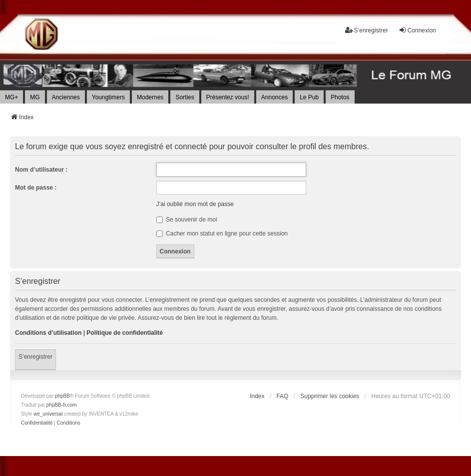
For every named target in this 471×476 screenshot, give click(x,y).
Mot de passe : (36, 188)
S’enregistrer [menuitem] (367, 30)
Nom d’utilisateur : (41, 170)
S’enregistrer (35, 357)
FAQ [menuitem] (282, 396)
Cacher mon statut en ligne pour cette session (222, 234)
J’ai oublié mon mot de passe (195, 204)
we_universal (48, 414)
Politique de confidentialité (125, 333)
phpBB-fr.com (62, 405)
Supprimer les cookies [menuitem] (330, 396)
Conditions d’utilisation (48, 333)
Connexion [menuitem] (417, 30)
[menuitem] (37, 423)
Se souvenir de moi (187, 220)
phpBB (62, 396)
